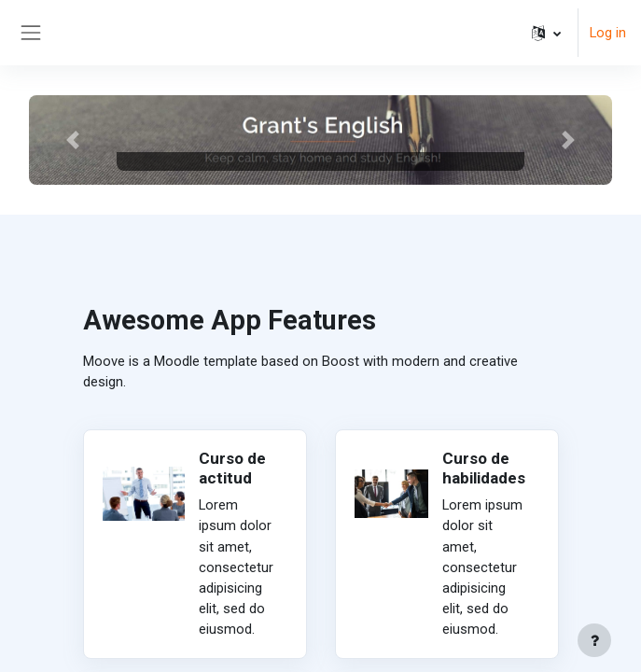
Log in (608, 33)
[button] (546, 33)
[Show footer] (594, 640)
